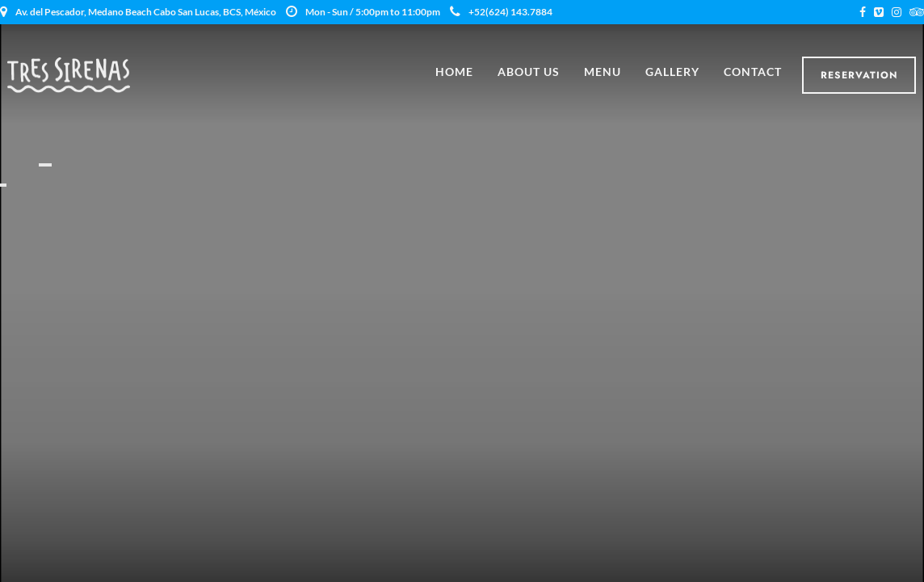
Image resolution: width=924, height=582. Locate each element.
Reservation (859, 75)
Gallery (672, 72)
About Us (529, 72)
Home (454, 72)
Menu (603, 72)
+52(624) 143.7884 (501, 12)
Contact (753, 72)
